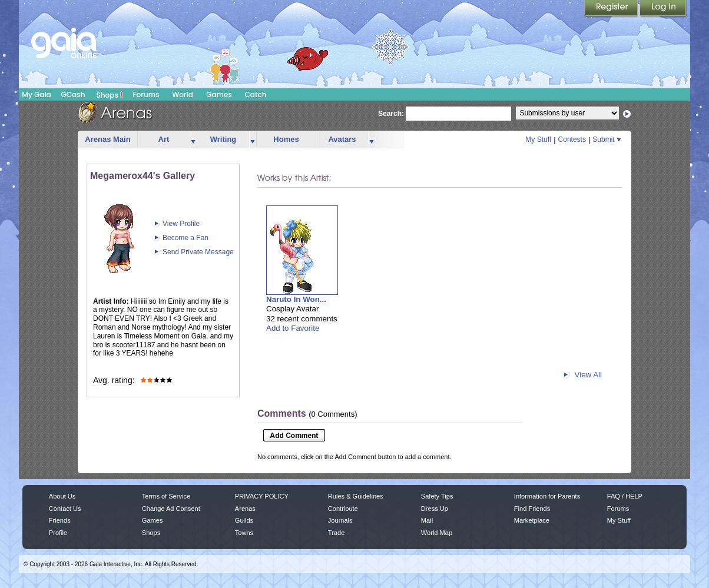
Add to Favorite (293, 328)
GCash (73, 94)
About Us (62, 496)
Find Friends (532, 509)
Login (663, 9)
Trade (336, 533)
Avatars (342, 139)
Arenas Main (107, 139)
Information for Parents (547, 496)
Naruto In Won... (296, 299)
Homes (286, 139)
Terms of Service (166, 496)
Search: (391, 114)
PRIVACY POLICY (262, 496)
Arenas (245, 509)
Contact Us (65, 509)
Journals (340, 520)
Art (164, 139)
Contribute (343, 509)
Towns (244, 533)
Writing (223, 139)
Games (219, 94)
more (193, 140)
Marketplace (532, 520)
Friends (60, 520)
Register (612, 9)
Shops (110, 95)
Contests (572, 139)
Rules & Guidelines (356, 496)
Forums (146, 94)
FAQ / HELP (625, 496)
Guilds (244, 520)
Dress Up (435, 509)
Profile (58, 533)
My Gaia (36, 94)
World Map (437, 533)
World (183, 94)
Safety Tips (437, 496)
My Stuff (538, 139)
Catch (256, 94)
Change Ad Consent (171, 509)
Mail (427, 520)
